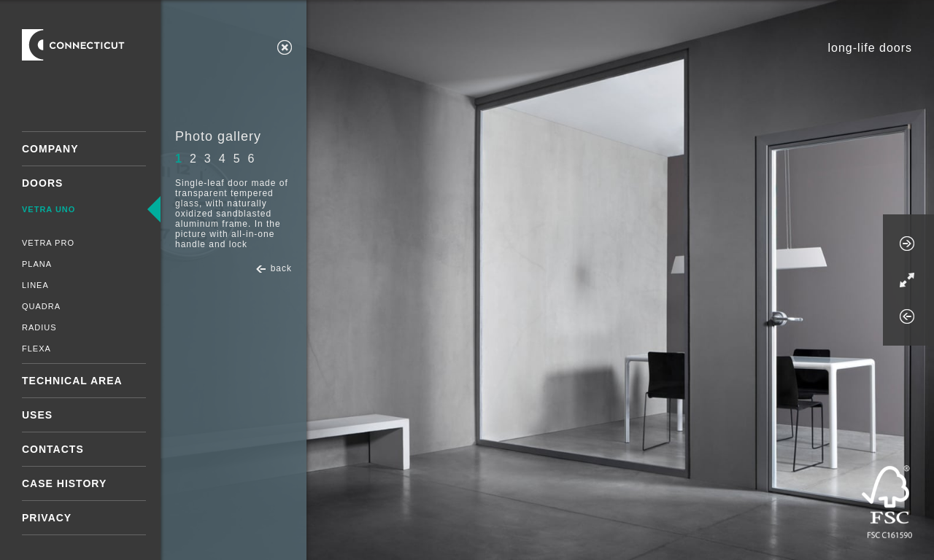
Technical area (72, 381)
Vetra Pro (48, 243)
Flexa (36, 349)
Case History (64, 483)
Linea (35, 285)
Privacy (47, 518)
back (281, 268)
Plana (37, 264)
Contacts (53, 449)
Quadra (41, 306)
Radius (39, 327)
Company (50, 149)
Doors (42, 183)
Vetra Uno (49, 209)
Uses (37, 415)
